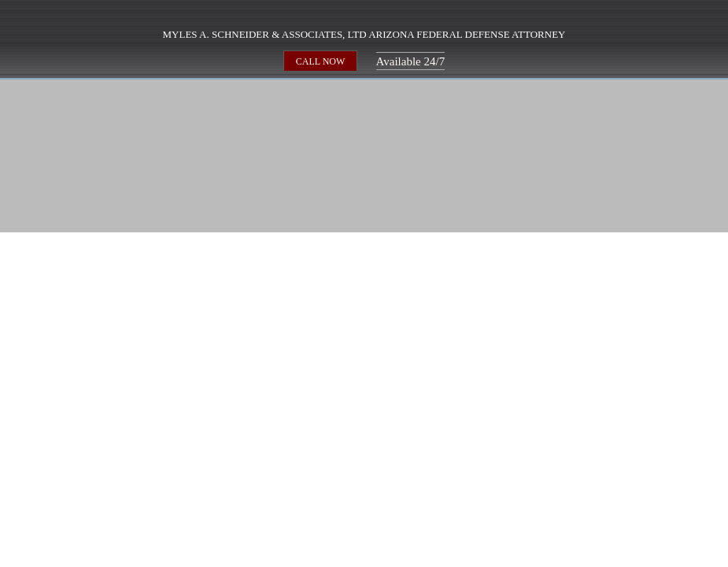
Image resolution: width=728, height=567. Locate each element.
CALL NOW (321, 61)
